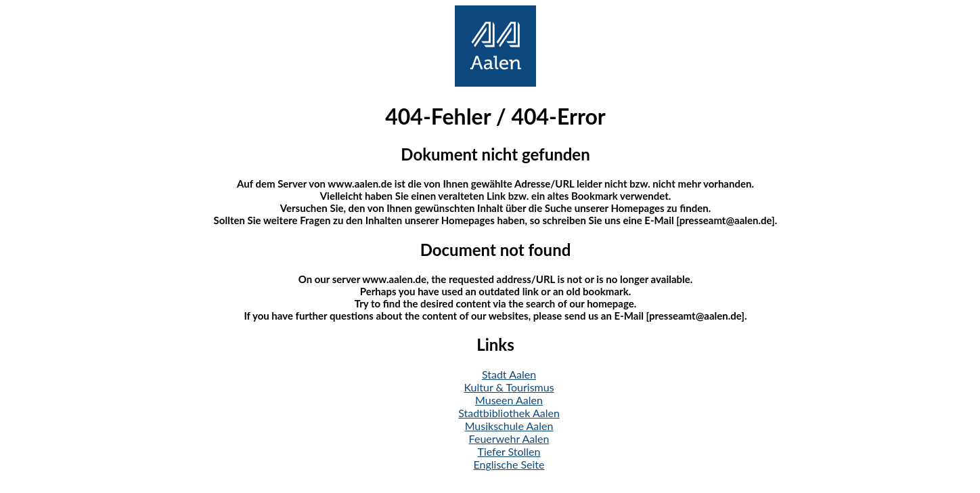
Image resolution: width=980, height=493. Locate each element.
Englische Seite (509, 464)
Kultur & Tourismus (509, 387)
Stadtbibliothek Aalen (509, 413)
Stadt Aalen (509, 374)
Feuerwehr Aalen (509, 438)
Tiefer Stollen (509, 451)
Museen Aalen (509, 400)
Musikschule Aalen (509, 426)
